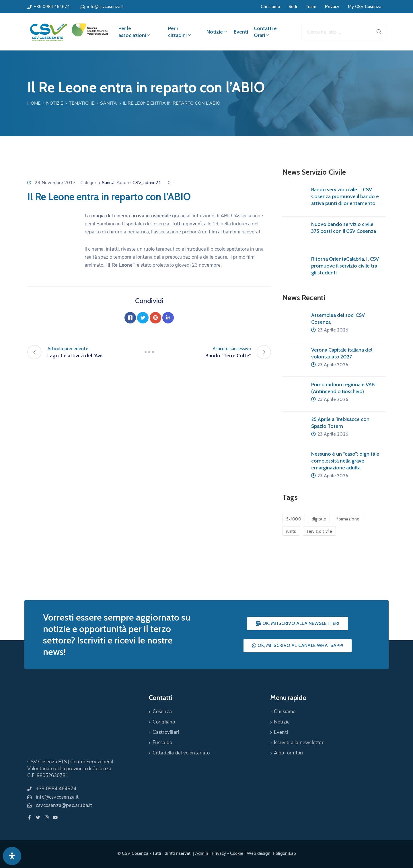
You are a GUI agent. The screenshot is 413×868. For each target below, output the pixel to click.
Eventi (241, 32)
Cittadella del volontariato (181, 753)
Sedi (293, 7)
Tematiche (82, 103)
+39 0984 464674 (52, 7)
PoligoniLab (284, 853)
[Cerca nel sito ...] (337, 32)
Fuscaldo (162, 743)
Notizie (217, 32)
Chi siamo (270, 7)
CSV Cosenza (135, 853)
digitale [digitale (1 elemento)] (319, 519)
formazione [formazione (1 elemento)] (348, 519)
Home (34, 103)
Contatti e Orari (265, 32)
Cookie (237, 853)
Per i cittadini (180, 32)
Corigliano (164, 722)
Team (311, 7)
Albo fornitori (289, 753)
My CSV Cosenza (365, 7)
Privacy (332, 7)
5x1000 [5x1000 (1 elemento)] (294, 519)
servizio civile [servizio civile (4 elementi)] (320, 531)
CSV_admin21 (147, 183)
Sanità (109, 103)
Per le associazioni (135, 32)
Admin (202, 853)
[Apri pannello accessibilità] (12, 856)
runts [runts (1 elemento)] (291, 531)
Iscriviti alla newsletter (299, 743)
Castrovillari (166, 732)
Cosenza (162, 712)
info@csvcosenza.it (105, 7)
